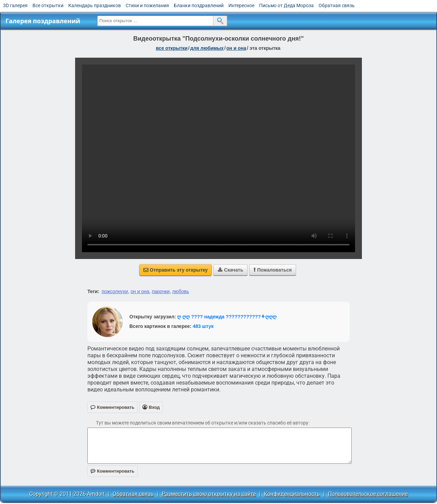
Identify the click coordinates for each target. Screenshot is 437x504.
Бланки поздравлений (199, 5)
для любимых (207, 48)
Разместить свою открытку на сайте (209, 494)
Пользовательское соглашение (368, 494)
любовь (180, 291)
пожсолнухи (115, 291)
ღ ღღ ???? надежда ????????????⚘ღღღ (227, 317)
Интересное (241, 5)
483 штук (203, 326)
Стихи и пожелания (147, 5)
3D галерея (15, 5)
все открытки (172, 48)
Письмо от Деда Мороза (286, 5)
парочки (161, 291)
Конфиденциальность (292, 494)
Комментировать (112, 471)
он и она (236, 48)
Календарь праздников (95, 5)
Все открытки (48, 5)
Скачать (230, 270)
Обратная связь (337, 5)
